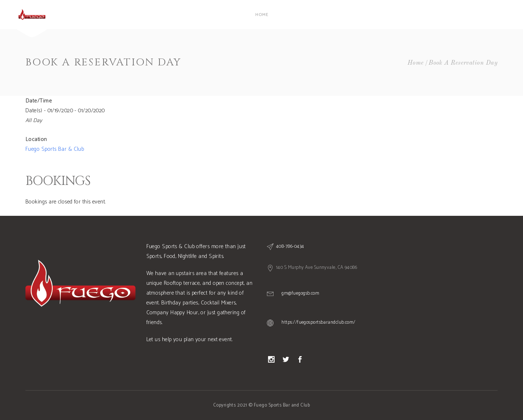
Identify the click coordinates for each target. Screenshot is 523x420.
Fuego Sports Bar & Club (55, 149)
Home (416, 63)
